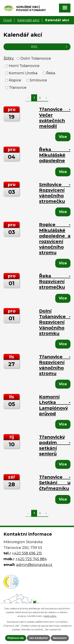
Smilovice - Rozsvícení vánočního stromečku (55, 193)
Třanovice (18, 88)
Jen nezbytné (38, 638)
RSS (50, 47)
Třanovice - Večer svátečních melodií (55, 118)
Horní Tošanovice (24, 66)
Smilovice (38, 80)
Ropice (15, 80)
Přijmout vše (16, 638)
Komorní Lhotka (23, 73)
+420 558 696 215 (27, 553)
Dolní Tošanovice (36, 58)
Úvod (7, 20)
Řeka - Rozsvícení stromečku (55, 281)
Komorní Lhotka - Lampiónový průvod (55, 405)
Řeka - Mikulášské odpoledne (55, 155)
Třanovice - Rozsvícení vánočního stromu (55, 365)
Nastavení (60, 638)
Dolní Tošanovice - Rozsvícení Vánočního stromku (55, 322)
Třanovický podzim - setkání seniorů (55, 445)
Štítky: (9, 58)
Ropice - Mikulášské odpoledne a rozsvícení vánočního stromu (55, 238)
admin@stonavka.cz (34, 565)
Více (63, 137)
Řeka (51, 73)
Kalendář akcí (28, 20)
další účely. (51, 616)
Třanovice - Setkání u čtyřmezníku (55, 483)
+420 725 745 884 (31, 559)
